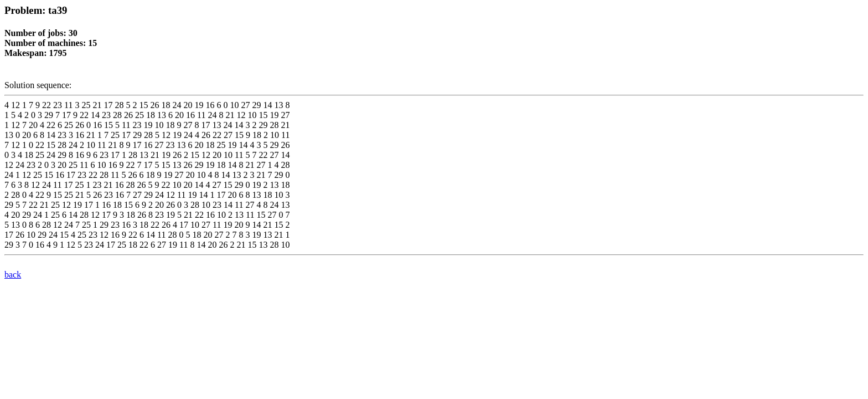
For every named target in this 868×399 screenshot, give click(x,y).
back (13, 275)
